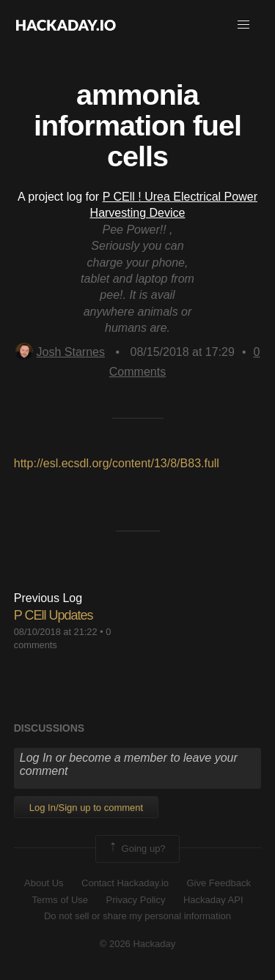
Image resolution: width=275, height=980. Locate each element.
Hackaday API (213, 900)
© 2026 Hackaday (138, 944)
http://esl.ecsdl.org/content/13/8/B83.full (117, 463)
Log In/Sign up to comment (86, 808)
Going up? (136, 849)
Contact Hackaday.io (125, 883)
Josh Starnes (60, 352)
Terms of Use (60, 900)
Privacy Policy (136, 900)
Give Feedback (218, 883)
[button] (243, 25)
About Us (44, 883)
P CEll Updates (54, 615)
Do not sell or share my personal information (137, 916)
